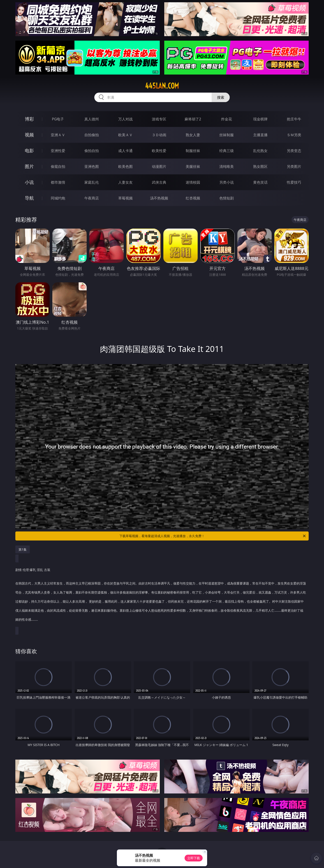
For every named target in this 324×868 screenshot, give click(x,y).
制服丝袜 (193, 151)
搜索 (221, 97)
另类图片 (294, 166)
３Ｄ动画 (159, 135)
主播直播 (260, 135)
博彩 (29, 119)
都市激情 (58, 182)
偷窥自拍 (58, 166)
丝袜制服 (227, 135)
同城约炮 (58, 198)
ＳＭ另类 (294, 135)
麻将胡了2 (193, 119)
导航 (29, 198)
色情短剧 (227, 198)
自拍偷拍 (92, 135)
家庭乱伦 (92, 182)
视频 (29, 135)
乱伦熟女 (260, 151)
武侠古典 (159, 182)
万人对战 (125, 119)
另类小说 (227, 182)
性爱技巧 (294, 182)
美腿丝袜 (193, 166)
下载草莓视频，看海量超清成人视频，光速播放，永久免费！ (213, 536)
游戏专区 (159, 119)
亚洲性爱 (58, 151)
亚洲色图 (92, 166)
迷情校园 (193, 182)
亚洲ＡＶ (58, 135)
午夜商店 (92, 198)
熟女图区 (260, 166)
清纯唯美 (227, 166)
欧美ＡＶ (125, 135)
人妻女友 (125, 182)
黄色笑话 (260, 182)
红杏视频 (193, 198)
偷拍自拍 (92, 151)
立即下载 (194, 858)
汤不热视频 (159, 198)
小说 (29, 182)
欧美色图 (125, 166)
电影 (29, 151)
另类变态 (294, 151)
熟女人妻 (193, 135)
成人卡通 (125, 151)
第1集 (23, 549)
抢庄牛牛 (294, 119)
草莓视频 (125, 198)
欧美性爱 (159, 151)
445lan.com (162, 86)
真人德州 (92, 119)
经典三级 (227, 151)
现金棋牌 (260, 119)
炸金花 (227, 119)
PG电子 (58, 119)
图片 (29, 166)
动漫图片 (159, 166)
